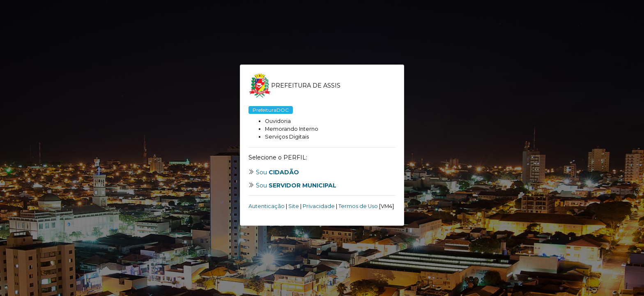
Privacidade (319, 206)
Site (294, 206)
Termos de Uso (358, 206)
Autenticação (267, 206)
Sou (277, 172)
